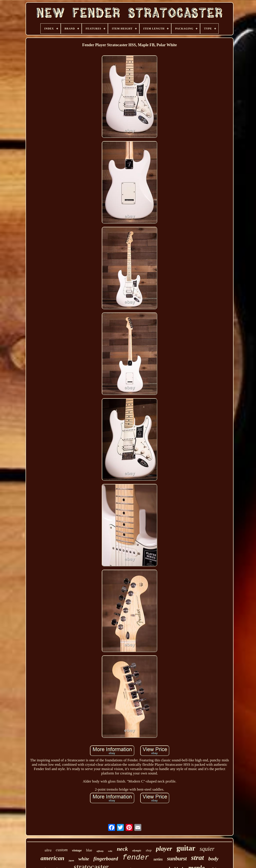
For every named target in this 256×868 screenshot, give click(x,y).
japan (71, 860)
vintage (77, 850)
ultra (48, 850)
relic (110, 851)
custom (62, 850)
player (164, 849)
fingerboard (106, 859)
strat (198, 858)
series (158, 859)
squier (207, 849)
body (214, 859)
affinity (100, 851)
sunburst (177, 859)
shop (149, 850)
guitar (186, 848)
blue (89, 850)
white (84, 859)
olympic (137, 850)
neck (122, 849)
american (53, 858)
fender (136, 858)
